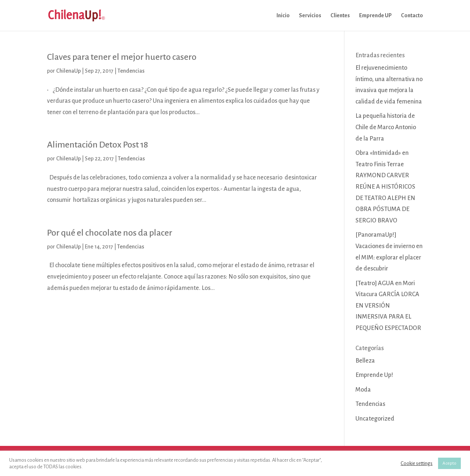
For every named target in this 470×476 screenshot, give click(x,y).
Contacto (412, 16)
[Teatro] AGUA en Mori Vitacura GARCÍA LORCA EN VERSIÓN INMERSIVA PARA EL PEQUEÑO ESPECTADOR (388, 306)
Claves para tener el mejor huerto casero (122, 57)
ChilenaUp (68, 71)
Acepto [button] (449, 463)
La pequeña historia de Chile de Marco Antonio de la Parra (386, 127)
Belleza (365, 361)
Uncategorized (375, 419)
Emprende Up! (374, 375)
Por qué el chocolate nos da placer (110, 233)
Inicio (283, 16)
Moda (363, 390)
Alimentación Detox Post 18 (97, 145)
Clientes (340, 16)
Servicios (310, 16)
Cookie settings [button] (417, 463)
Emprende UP (375, 16)
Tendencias (131, 71)
